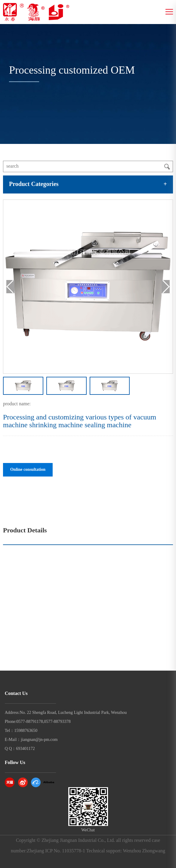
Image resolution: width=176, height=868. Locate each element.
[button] (166, 287)
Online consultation (28, 470)
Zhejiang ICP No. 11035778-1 (56, 851)
